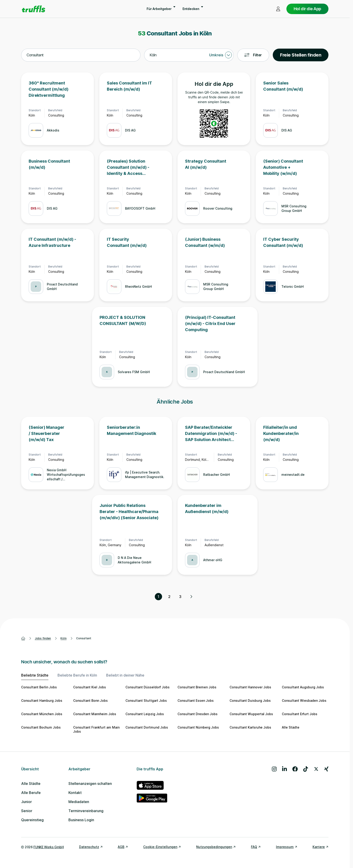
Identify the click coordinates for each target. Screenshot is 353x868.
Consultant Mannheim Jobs (95, 714)
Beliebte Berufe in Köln (77, 675)
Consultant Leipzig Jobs (145, 714)
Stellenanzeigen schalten (90, 784)
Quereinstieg (32, 820)
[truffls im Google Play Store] (152, 798)
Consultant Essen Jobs (196, 701)
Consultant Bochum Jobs (41, 727)
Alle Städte (291, 727)
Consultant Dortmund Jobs (147, 727)
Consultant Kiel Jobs (90, 687)
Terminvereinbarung (86, 811)
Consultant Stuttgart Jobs (146, 701)
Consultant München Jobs (42, 714)
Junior (26, 802)
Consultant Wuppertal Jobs (251, 714)
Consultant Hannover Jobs (250, 687)
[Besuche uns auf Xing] (326, 769)
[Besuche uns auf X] (316, 769)
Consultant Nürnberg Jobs (198, 727)
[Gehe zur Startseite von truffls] (34, 9)
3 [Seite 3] (180, 597)
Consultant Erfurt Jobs (300, 714)
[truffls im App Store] (152, 785)
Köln (63, 638)
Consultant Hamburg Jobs (42, 701)
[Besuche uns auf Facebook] (295, 769)
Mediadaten (79, 802)
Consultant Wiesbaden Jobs (304, 701)
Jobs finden (43, 638)
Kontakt (75, 793)
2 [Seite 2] (169, 597)
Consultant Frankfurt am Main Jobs (96, 729)
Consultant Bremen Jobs (197, 687)
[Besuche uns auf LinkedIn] (284, 769)
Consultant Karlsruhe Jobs (250, 727)
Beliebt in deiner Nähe (125, 675)
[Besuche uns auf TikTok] (306, 769)
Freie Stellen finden (301, 55)
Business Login (81, 820)
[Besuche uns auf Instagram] (274, 769)
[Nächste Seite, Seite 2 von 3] (191, 597)
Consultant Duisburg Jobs (250, 701)
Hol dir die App (307, 9)
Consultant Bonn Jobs (90, 701)
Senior (27, 811)
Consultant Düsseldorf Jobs (148, 687)
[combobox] (81, 55)
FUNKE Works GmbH (49, 847)
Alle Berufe (31, 793)
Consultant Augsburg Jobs (303, 687)
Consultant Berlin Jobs (39, 687)
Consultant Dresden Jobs (198, 714)
